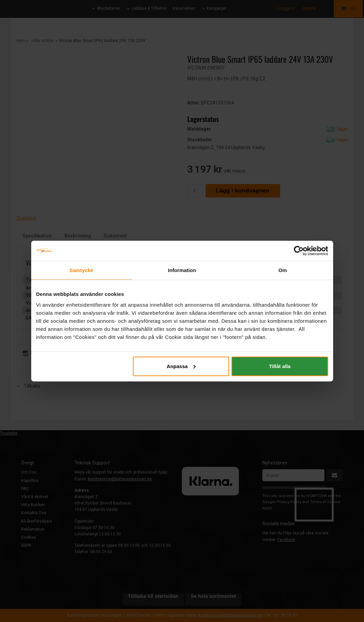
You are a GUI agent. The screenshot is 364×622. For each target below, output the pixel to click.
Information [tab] (182, 270)
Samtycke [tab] (81, 270)
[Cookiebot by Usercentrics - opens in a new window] (299, 251)
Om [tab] (283, 270)
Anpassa (181, 366)
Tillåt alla (280, 366)
